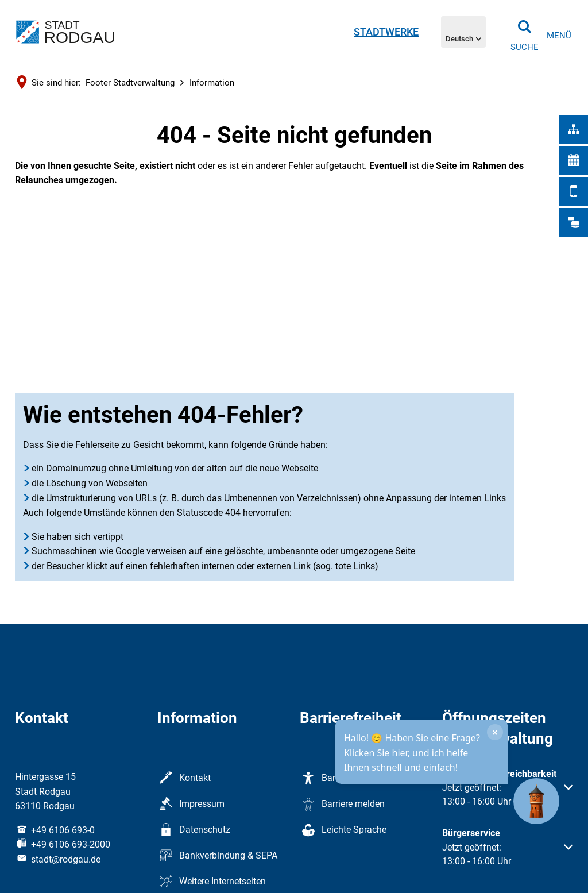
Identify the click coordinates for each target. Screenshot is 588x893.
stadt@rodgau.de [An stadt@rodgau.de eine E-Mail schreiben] (58, 859)
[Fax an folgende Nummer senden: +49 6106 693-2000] (63, 844)
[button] (508, 795)
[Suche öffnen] (524, 32)
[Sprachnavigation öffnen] (463, 31)
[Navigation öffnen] (559, 36)
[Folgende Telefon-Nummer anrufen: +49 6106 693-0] (55, 830)
